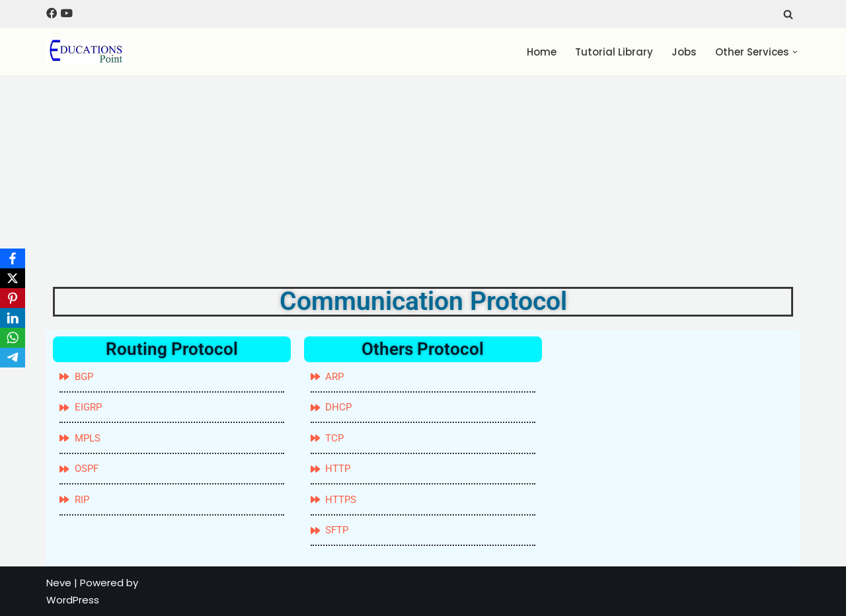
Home (542, 52)
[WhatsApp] (13, 338)
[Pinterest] (13, 298)
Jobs (684, 52)
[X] (13, 278)
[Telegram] (13, 358)
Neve (59, 583)
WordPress (73, 600)
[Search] (788, 14)
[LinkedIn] (13, 318)
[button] (795, 52)
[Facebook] (13, 258)
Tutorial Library (614, 52)
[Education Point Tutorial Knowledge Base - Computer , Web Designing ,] (86, 52)
